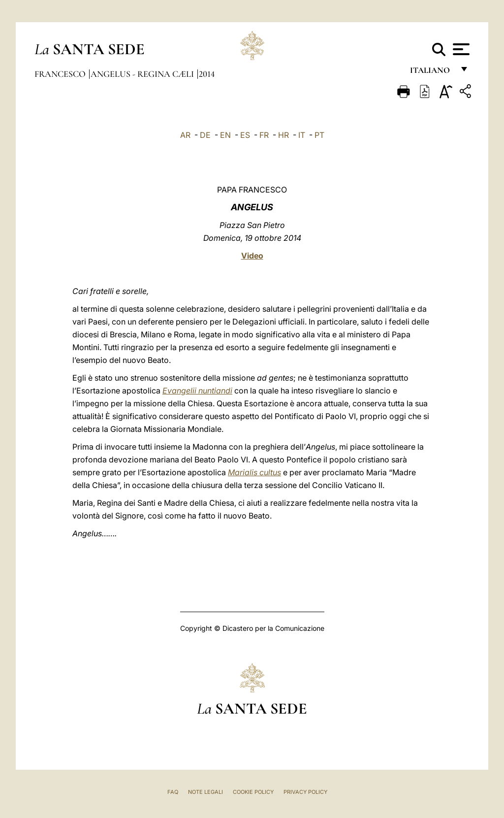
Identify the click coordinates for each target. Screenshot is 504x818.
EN (225, 135)
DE (205, 135)
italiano (432, 73)
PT (319, 135)
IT (302, 135)
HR (283, 135)
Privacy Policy (305, 792)
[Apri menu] (460, 49)
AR (185, 135)
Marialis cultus (254, 472)
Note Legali (205, 792)
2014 (207, 74)
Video (252, 256)
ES (245, 135)
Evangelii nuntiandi (197, 391)
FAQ (173, 792)
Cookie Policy (253, 792)
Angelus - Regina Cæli (143, 74)
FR (264, 135)
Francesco (61, 74)
